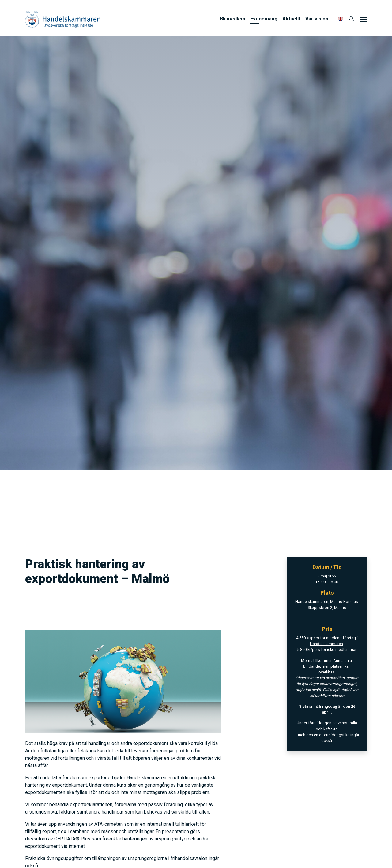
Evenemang (264, 19)
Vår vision (317, 19)
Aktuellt (291, 19)
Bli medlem (233, 19)
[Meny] (363, 19)
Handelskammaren (63, 19)
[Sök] (351, 19)
